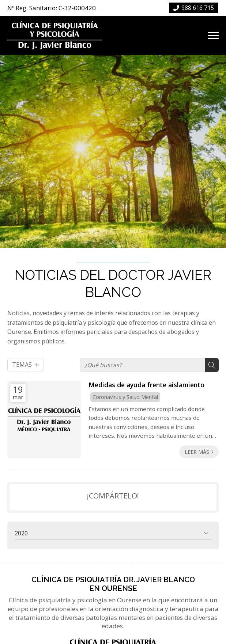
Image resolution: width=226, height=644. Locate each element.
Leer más (197, 452)
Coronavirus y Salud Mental (125, 397)
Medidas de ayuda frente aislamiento (146, 385)
